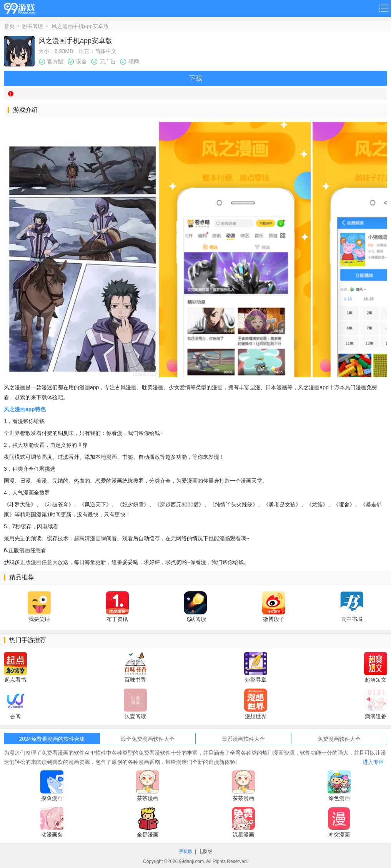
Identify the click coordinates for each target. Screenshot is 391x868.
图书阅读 (32, 26)
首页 (9, 26)
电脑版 (205, 851)
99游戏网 (19, 7)
